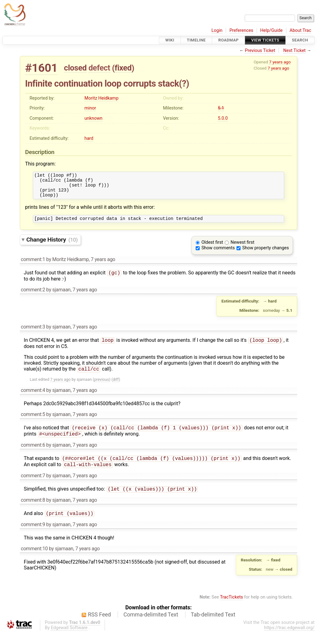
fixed (123, 68)
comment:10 (34, 560)
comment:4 (33, 398)
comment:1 (33, 265)
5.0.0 (223, 118)
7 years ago (280, 62)
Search (300, 40)
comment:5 (33, 422)
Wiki (170, 40)
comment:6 (33, 454)
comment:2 (33, 296)
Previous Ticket (260, 51)
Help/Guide (271, 30)
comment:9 (33, 536)
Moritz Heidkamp (102, 98)
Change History (52, 245)
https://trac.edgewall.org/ (289, 639)
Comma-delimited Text (151, 626)
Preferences (241, 30)
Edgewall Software (69, 639)
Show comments (218, 253)
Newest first (243, 248)
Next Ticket (294, 51)
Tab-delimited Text (213, 626)
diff (116, 387)
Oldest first (212, 248)
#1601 (41, 68)
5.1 (221, 108)
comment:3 (33, 333)
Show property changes (266, 253)
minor (90, 108)
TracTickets (231, 608)
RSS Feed (99, 626)
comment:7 (33, 485)
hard (89, 138)
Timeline (196, 40)
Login (217, 30)
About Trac (301, 30)
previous (102, 387)
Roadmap (228, 40)
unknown (93, 118)
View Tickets (265, 40)
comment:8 (33, 511)
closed (75, 68)
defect (99, 68)
